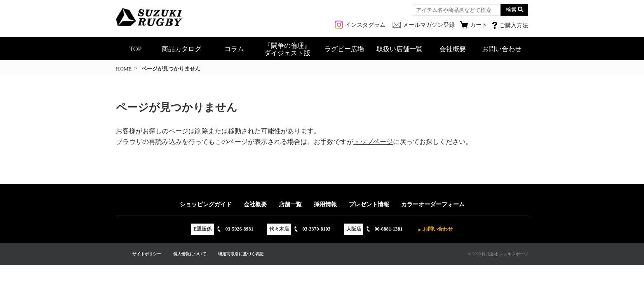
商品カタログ (181, 49)
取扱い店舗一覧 (400, 49)
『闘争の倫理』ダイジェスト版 (287, 49)
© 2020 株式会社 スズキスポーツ (498, 254)
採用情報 (325, 204)
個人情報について (190, 254)
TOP (136, 49)
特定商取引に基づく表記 (241, 254)
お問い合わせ (502, 49)
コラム (234, 49)
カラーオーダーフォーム (433, 204)
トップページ (373, 142)
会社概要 (453, 49)
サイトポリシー (147, 254)
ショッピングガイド (206, 204)
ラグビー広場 (344, 49)
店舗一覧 (290, 204)
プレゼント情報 (369, 204)
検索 (511, 10)
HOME (124, 69)
